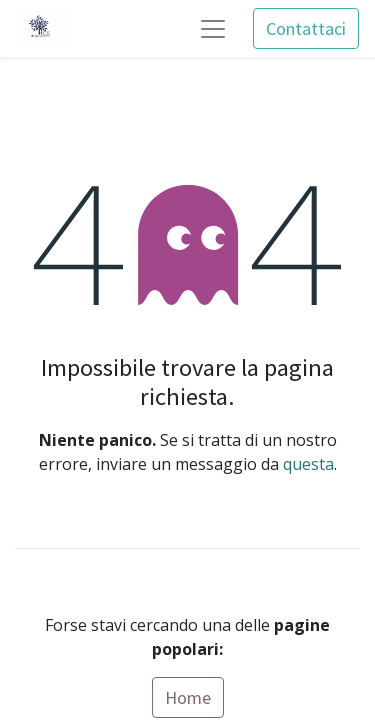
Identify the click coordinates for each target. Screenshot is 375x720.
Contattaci (306, 28)
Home (188, 697)
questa (308, 464)
